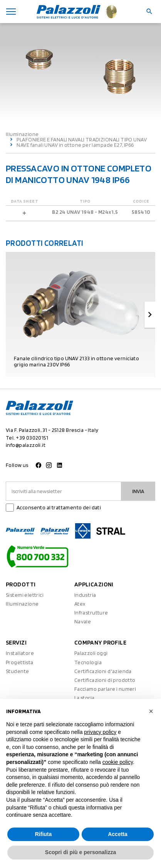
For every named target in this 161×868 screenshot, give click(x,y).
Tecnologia (88, 662)
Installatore (20, 653)
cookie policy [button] (118, 762)
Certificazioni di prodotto (105, 680)
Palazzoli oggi (91, 653)
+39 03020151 (32, 438)
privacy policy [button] (100, 732)
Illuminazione (22, 134)
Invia (138, 491)
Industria (85, 595)
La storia (85, 698)
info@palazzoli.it (26, 445)
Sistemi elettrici (25, 595)
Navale (83, 621)
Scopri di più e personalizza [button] (80, 852)
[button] (151, 711)
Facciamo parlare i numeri (105, 689)
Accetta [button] (118, 834)
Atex (80, 604)
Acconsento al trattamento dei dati (59, 507)
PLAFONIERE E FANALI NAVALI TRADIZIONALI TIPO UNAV (82, 139)
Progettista (20, 662)
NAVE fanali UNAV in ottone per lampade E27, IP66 (75, 145)
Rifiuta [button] (44, 834)
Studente (17, 671)
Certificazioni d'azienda (103, 671)
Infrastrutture (91, 613)
